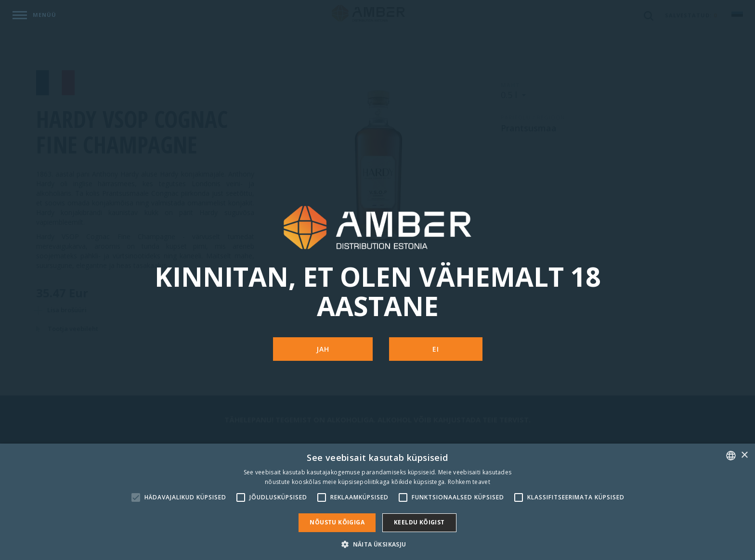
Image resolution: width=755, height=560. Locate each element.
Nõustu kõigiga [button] (337, 522)
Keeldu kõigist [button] (419, 522)
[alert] (377, 502)
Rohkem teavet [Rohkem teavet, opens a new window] (469, 482)
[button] (377, 544)
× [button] (744, 455)
